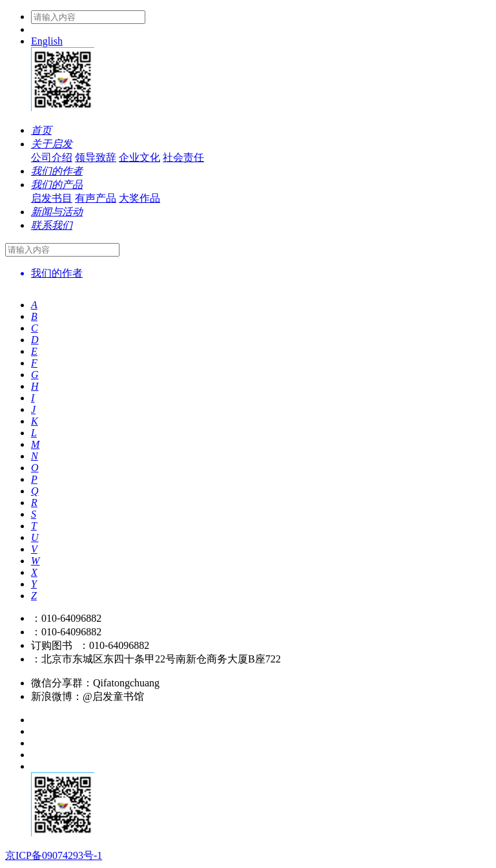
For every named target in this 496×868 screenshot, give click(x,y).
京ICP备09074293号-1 (54, 855)
